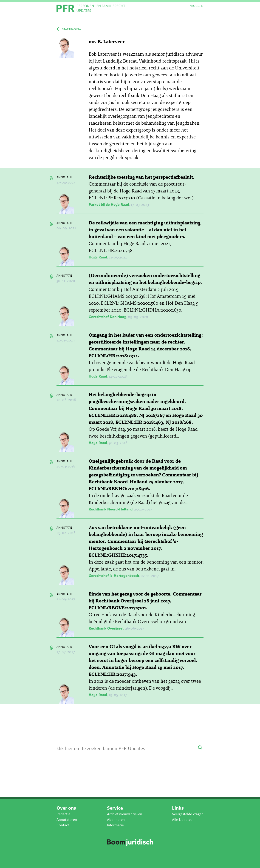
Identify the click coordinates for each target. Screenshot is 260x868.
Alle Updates (182, 820)
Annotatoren (67, 820)
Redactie (63, 814)
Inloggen (196, 6)
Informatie (115, 825)
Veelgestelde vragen (188, 814)
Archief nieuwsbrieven (125, 814)
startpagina (71, 29)
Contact (63, 825)
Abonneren (116, 820)
